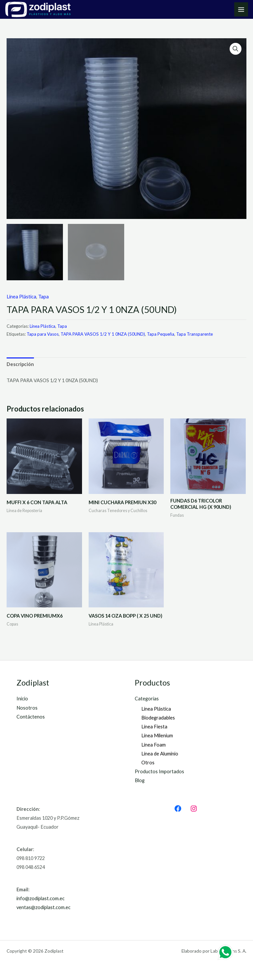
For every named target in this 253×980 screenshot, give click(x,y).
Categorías (147, 699)
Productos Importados (159, 771)
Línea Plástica (21, 297)
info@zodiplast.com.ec (41, 898)
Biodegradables (158, 718)
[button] (236, 49)
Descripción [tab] (20, 364)
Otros (148, 763)
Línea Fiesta (154, 727)
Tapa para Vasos (43, 334)
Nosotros (27, 708)
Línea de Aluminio (160, 754)
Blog (140, 780)
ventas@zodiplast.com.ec (43, 907)
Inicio (22, 699)
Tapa (43, 297)
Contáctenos (31, 717)
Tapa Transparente (195, 334)
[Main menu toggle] (241, 9)
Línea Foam (154, 745)
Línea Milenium (157, 735)
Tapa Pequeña (161, 334)
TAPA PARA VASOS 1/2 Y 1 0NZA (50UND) (103, 334)
